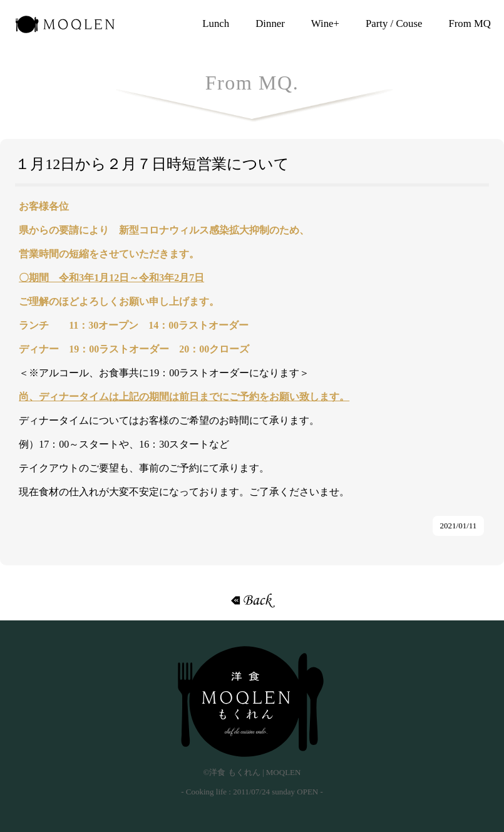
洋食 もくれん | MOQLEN (65, 28)
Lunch (216, 23)
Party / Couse (394, 23)
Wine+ (325, 23)
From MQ (470, 23)
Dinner (270, 23)
